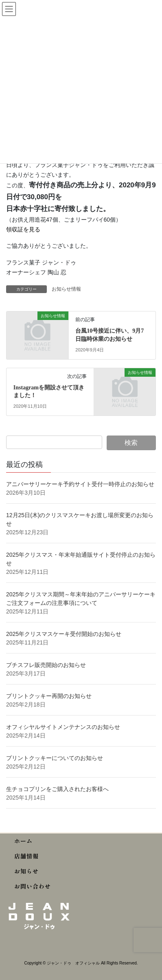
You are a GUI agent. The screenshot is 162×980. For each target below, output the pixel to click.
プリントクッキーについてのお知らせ (55, 758)
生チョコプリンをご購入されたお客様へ (57, 789)
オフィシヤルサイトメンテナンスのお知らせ (63, 727)
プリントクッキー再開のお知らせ (49, 696)
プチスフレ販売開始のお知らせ (46, 665)
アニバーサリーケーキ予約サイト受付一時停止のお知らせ (80, 484)
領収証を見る (23, 229)
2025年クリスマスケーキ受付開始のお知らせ (65, 634)
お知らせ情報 (66, 289)
